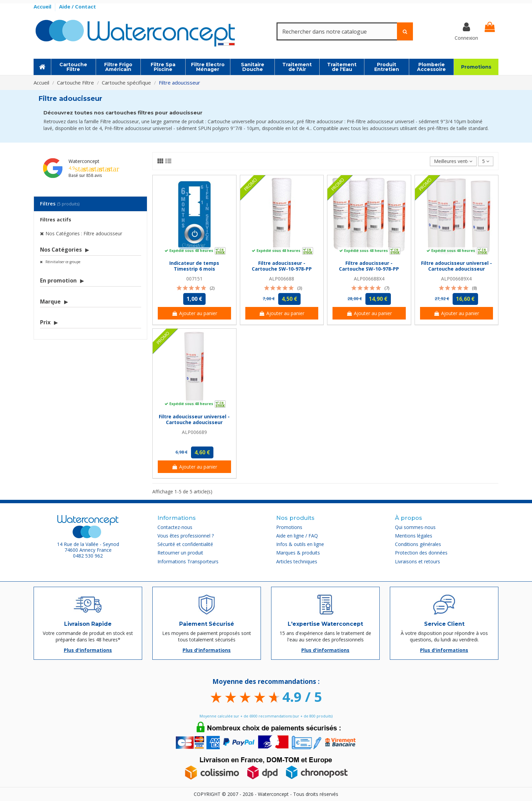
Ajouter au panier (194, 313)
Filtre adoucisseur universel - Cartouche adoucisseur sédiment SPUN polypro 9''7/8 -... (457, 271)
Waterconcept (84, 161)
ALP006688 (282, 279)
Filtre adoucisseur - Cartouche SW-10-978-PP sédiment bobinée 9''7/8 (282, 269)
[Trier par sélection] (453, 161)
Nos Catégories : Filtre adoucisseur (84, 233)
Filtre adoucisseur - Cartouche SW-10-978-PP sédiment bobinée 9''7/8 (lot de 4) (369, 271)
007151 (194, 279)
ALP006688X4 (369, 279)
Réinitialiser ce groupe (62, 262)
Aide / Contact (78, 6)
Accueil (43, 6)
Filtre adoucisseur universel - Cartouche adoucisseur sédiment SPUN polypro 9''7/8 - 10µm (194, 425)
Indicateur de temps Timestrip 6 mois (194, 266)
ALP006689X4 (456, 279)
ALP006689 (194, 432)
